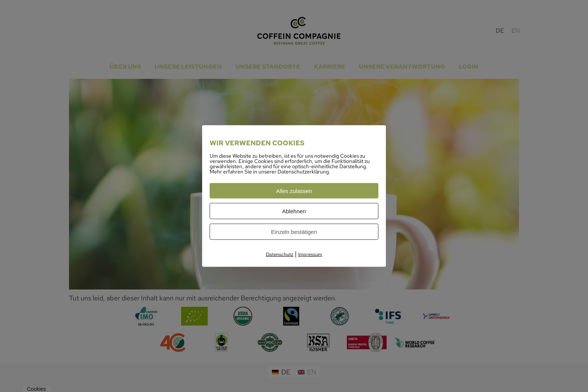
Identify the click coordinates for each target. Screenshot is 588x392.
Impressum (310, 254)
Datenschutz (280, 254)
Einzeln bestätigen (294, 232)
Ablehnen (294, 211)
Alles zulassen (294, 191)
